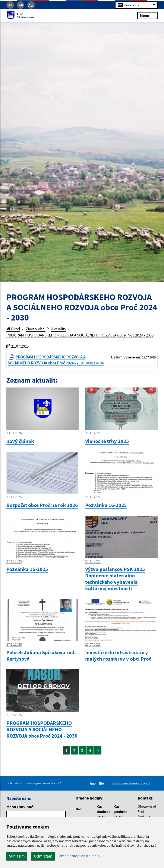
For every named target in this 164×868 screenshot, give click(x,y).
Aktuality (59, 329)
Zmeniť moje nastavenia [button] (79, 856)
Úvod (13, 329)
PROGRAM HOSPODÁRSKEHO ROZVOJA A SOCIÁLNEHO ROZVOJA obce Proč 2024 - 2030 (80, 335)
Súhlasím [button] (17, 856)
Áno (93, 783)
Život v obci (36, 329)
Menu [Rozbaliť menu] (147, 15)
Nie (102, 783)
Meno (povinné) (21, 807)
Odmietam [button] (43, 856)
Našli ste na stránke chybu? (131, 783)
